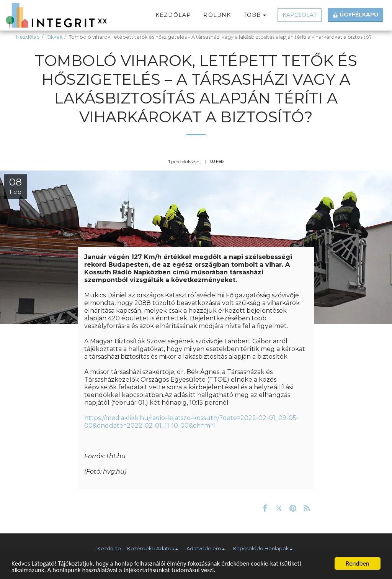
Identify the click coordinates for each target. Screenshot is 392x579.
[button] (154, 549)
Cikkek (54, 37)
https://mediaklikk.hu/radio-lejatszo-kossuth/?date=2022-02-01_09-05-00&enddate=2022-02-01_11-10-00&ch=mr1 (191, 422)
